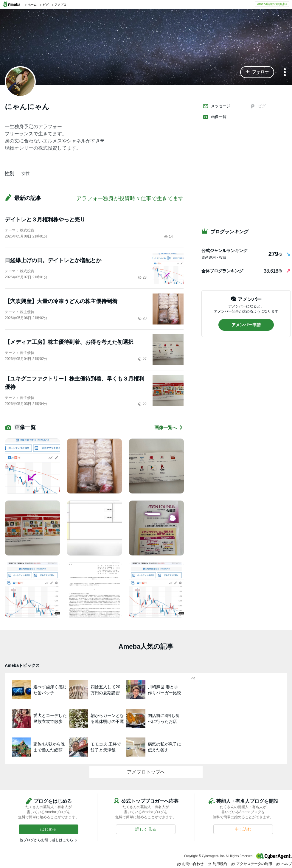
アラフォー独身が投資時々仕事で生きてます (130, 198)
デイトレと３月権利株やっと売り (45, 220)
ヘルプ (284, 864)
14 (168, 237)
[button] (257, 72)
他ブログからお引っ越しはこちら (46, 840)
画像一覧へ (169, 427)
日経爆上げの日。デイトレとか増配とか (53, 260)
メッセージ (216, 106)
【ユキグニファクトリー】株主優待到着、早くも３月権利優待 (74, 383)
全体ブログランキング (222, 271)
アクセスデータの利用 (252, 864)
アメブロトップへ (146, 772)
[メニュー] (285, 73)
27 (142, 359)
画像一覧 (215, 117)
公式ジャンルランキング (224, 251)
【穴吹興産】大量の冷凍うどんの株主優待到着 (61, 301)
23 (142, 277)
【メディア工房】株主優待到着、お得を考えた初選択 (69, 342)
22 (142, 404)
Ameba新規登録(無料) (272, 4)
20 (142, 318)
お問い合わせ (190, 864)
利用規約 (218, 864)
